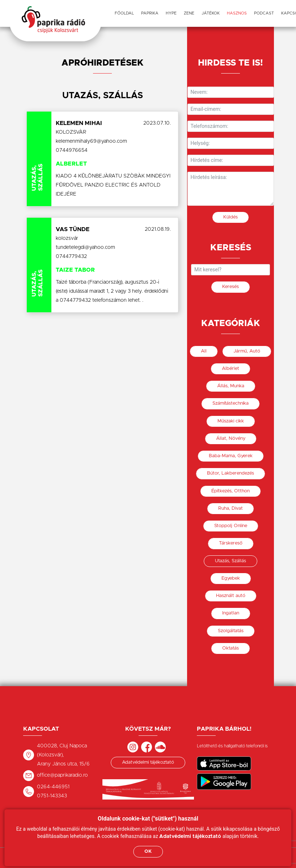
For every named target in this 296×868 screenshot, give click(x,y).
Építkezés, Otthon (231, 491)
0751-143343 (52, 796)
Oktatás (231, 648)
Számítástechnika (231, 403)
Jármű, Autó (247, 351)
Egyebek (231, 578)
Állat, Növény (231, 439)
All (204, 351)
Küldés (231, 217)
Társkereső (231, 543)
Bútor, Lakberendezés (231, 473)
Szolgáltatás (231, 631)
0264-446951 (53, 787)
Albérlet (231, 369)
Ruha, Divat (231, 508)
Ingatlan (231, 613)
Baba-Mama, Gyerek (231, 456)
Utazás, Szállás (231, 561)
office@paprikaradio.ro (62, 775)
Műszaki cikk (231, 421)
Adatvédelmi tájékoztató (148, 762)
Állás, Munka (231, 386)
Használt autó (231, 596)
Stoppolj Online (231, 526)
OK (148, 852)
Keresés (231, 287)
